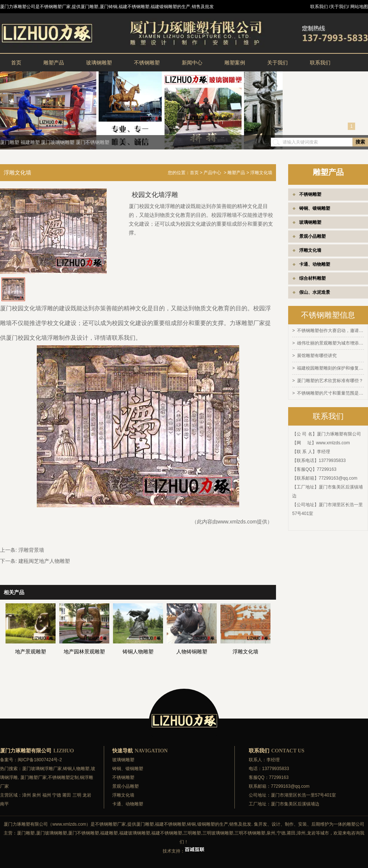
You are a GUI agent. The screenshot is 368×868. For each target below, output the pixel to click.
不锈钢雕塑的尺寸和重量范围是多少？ (330, 391)
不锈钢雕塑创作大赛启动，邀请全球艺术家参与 (330, 331)
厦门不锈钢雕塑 (93, 142)
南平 (4, 804)
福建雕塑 (30, 142)
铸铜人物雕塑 (76, 769)
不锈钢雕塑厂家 (110, 824)
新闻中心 (192, 63)
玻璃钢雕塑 (99, 63)
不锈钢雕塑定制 (63, 777)
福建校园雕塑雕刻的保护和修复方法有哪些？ (330, 367)
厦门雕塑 (10, 142)
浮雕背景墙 (31, 550)
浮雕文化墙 (310, 250)
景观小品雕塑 (312, 236)
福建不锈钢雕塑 (170, 824)
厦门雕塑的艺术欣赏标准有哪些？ (330, 379)
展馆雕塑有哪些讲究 (317, 355)
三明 (77, 795)
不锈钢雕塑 (147, 63)
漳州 (26, 795)
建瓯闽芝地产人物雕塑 (44, 561)
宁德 (57, 795)
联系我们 (320, 63)
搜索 (360, 142)
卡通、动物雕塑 (315, 264)
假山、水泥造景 (315, 292)
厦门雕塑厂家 (33, 777)
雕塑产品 (54, 63)
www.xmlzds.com (333, 441)
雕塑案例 (235, 63)
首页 (16, 63)
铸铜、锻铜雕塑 (315, 208)
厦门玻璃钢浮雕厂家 (42, 769)
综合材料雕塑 (312, 278)
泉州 (36, 795)
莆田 (67, 795)
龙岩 (87, 795)
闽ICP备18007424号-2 (40, 760)
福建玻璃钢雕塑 (135, 833)
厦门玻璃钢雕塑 (58, 142)
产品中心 (212, 173)
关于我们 (277, 63)
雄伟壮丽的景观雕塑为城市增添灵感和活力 (330, 343)
